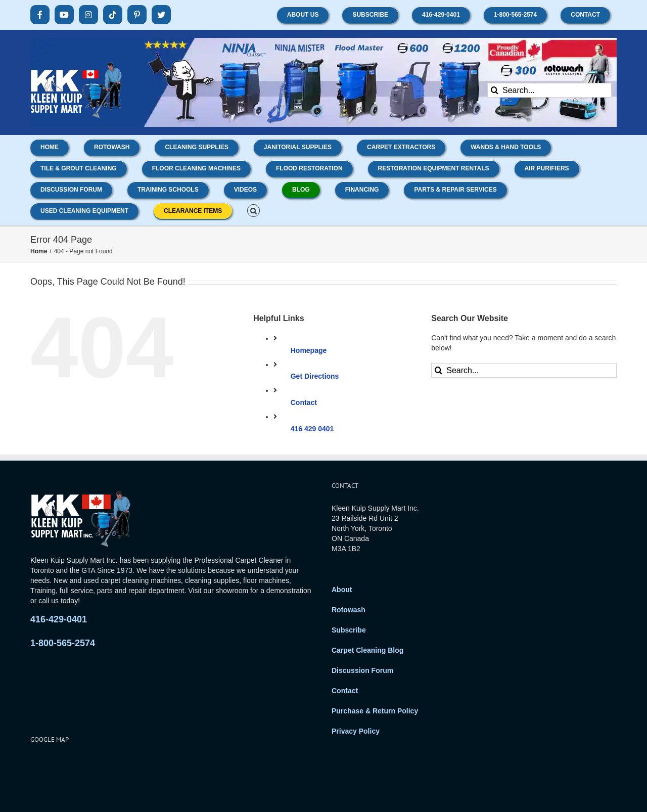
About (342, 590)
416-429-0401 (59, 619)
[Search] (495, 90)
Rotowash (349, 610)
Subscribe (349, 630)
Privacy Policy (356, 731)
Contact (304, 402)
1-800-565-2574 (63, 643)
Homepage (309, 350)
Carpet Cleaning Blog (367, 650)
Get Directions (315, 376)
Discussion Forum (362, 670)
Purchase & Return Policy (375, 711)
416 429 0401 (312, 429)
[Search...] (549, 90)
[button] (253, 210)
